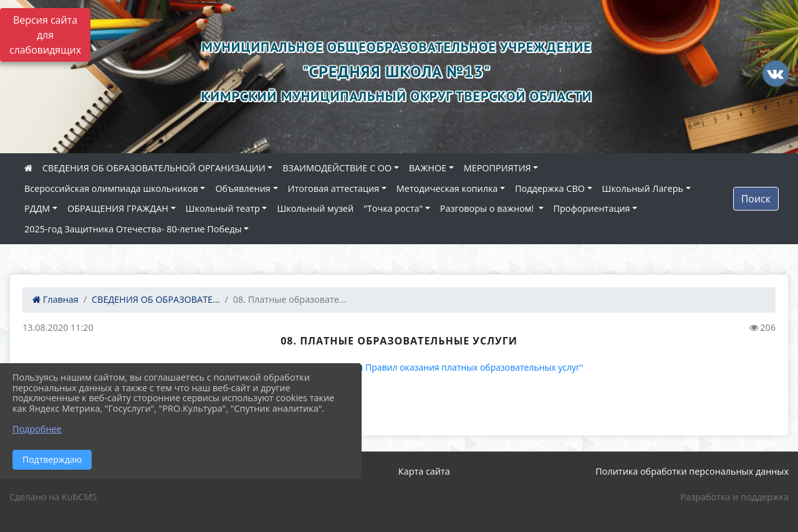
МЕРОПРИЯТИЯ (498, 168)
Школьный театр (223, 208)
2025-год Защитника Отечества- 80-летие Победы (133, 229)
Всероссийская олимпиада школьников (111, 188)
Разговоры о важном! (488, 208)
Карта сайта (424, 471)
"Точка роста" (393, 208)
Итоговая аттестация (334, 188)
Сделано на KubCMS (53, 497)
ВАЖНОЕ (428, 168)
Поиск (756, 199)
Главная (55, 299)
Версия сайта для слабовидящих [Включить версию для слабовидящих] (45, 35)
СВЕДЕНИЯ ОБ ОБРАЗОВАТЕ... (156, 299)
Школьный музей (315, 208)
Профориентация (592, 208)
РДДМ (37, 208)
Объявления (243, 188)
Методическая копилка (447, 188)
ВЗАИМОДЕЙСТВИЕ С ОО (337, 168)
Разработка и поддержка (735, 497)
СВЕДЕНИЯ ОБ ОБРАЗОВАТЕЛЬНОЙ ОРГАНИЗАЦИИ (154, 168)
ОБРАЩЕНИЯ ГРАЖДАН (118, 208)
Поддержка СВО (550, 188)
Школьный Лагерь (643, 188)
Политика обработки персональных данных (692, 471)
